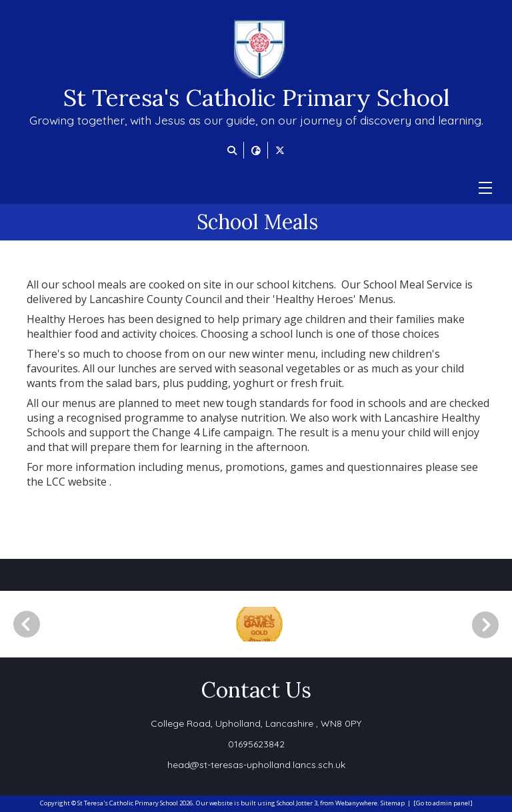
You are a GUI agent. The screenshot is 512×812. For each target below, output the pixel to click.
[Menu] (485, 188)
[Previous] (27, 624)
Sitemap (393, 803)
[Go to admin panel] (443, 803)
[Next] (490, 625)
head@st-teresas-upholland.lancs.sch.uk (256, 765)
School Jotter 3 (297, 803)
